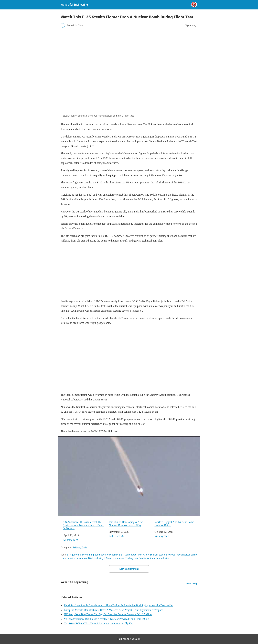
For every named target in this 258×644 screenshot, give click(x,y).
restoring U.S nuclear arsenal (109, 558)
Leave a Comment (129, 569)
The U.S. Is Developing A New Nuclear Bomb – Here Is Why (126, 524)
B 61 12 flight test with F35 (133, 555)
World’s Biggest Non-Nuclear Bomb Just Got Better (174, 524)
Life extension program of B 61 (77, 558)
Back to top (192, 584)
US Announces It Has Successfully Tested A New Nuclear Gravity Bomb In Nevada (84, 525)
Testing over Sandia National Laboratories (147, 558)
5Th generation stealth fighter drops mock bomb (92, 555)
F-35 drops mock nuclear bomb (180, 555)
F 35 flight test (155, 555)
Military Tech (71, 540)
